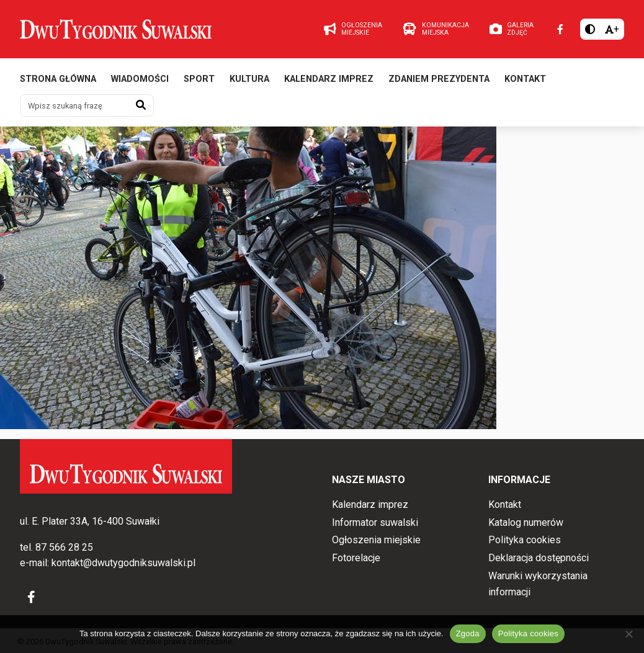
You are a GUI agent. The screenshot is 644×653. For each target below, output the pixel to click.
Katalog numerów (526, 522)
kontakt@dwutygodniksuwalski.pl (123, 563)
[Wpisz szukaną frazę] (74, 105)
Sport (199, 79)
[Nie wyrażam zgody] (628, 634)
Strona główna (58, 79)
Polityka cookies (525, 540)
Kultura (249, 79)
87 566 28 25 (64, 547)
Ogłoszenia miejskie (376, 540)
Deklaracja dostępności (539, 558)
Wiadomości (140, 79)
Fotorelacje (356, 558)
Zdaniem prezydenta (439, 79)
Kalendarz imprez (329, 79)
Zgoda (468, 633)
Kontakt (525, 79)
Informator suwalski (375, 522)
